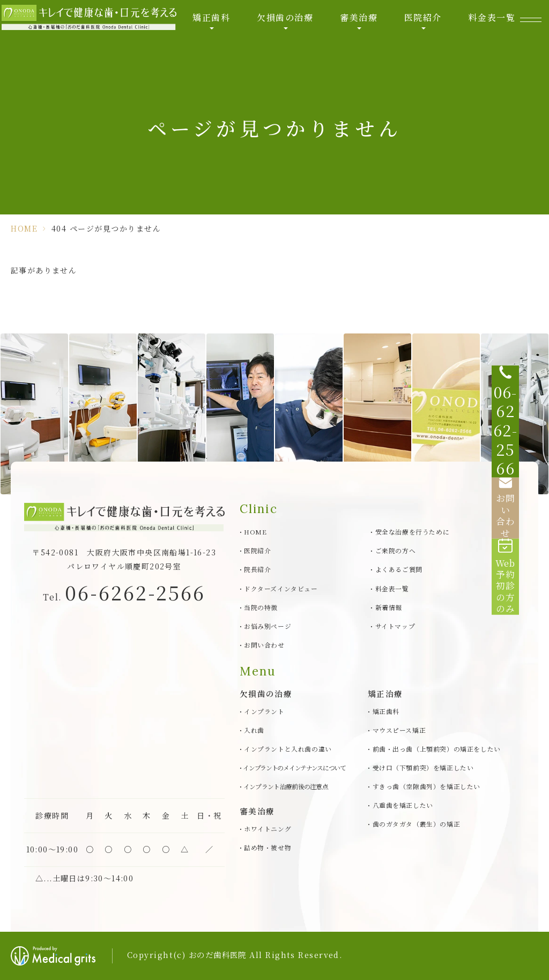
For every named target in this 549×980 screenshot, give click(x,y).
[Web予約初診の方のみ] (528, 544)
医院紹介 (417, 27)
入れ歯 (254, 730)
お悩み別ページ (268, 626)
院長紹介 (257, 569)
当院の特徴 (261, 607)
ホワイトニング (268, 829)
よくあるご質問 (399, 569)
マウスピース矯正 (399, 730)
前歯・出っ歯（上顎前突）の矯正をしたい (437, 749)
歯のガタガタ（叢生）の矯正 (417, 824)
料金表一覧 (483, 27)
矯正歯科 (214, 27)
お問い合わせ (264, 645)
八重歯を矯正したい (403, 805)
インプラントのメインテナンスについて (294, 767)
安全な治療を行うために (412, 532)
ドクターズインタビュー (281, 588)
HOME (24, 228)
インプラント (264, 711)
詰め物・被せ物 (268, 847)
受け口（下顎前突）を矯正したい (423, 767)
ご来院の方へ (396, 550)
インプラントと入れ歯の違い (288, 749)
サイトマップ (395, 626)
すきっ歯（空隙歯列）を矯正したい (426, 786)
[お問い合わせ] (528, 501)
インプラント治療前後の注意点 (286, 786)
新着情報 (389, 607)
